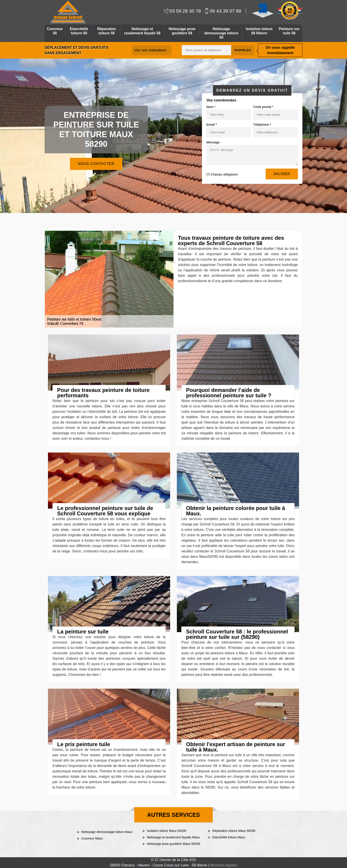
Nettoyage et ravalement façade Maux (173, 837)
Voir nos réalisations (150, 50)
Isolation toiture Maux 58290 (167, 831)
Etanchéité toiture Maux (229, 837)
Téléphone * (262, 125)
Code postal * (263, 107)
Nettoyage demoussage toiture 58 (221, 33)
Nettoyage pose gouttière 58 (182, 31)
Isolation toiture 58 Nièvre (259, 31)
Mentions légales (223, 865)
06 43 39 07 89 (223, 11)
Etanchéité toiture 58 (79, 31)
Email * (212, 125)
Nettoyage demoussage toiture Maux (107, 832)
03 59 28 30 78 (182, 11)
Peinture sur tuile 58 (289, 31)
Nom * (211, 107)
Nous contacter (96, 164)
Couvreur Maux (92, 838)
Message (213, 142)
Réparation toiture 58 (107, 31)
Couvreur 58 (55, 31)
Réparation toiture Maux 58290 (234, 831)
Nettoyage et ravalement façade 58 (142, 31)
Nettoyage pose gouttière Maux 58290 (173, 844)
